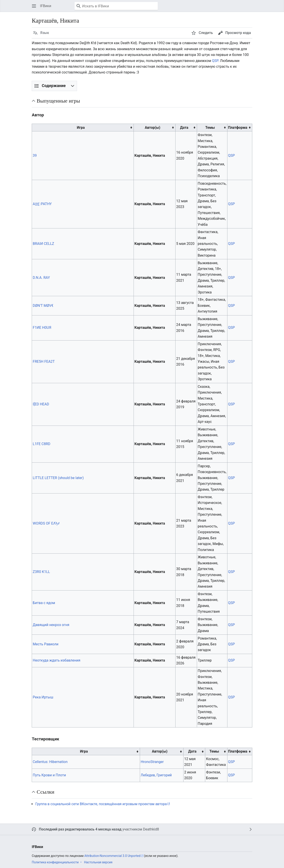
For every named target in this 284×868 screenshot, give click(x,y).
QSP (215, 61)
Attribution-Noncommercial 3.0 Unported (112, 856)
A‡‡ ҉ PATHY (42, 204)
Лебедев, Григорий (156, 775)
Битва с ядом (44, 603)
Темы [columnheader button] (210, 128)
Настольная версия (98, 862)
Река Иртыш (43, 697)
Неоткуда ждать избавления (57, 660)
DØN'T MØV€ (43, 306)
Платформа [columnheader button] (238, 128)
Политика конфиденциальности (55, 862)
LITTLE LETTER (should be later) (58, 478)
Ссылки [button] (45, 792)
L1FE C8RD (42, 444)
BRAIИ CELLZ (43, 244)
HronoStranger (152, 762)
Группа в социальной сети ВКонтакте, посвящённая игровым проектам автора (101, 804)
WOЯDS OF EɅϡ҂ (46, 523)
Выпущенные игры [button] (58, 101)
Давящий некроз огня (51, 625)
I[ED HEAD (41, 404)
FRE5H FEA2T (44, 362)
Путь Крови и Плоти (49, 775)
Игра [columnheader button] (81, 128)
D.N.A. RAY (41, 278)
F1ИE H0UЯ (42, 328)
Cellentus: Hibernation (50, 762)
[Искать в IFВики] (116, 6)
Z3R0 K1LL (41, 572)
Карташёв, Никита (150, 156)
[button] (34, 6)
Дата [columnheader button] (184, 128)
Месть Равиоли (46, 644)
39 (35, 156)
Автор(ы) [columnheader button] (152, 128)
